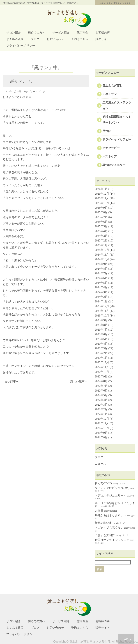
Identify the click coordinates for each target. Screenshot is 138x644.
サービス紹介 (61, 33)
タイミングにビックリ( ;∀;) (112, 488)
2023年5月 (101, 339)
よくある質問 (15, 39)
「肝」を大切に (105, 535)
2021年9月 (101, 433)
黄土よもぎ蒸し (112, 86)
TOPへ (126, 639)
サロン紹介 (13, 33)
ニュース (100, 464)
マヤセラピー (111, 148)
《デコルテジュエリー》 (111, 495)
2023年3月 (101, 348)
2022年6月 (101, 391)
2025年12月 (102, 194)
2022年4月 (101, 400)
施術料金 (82, 33)
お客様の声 (103, 33)
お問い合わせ (55, 39)
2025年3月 (101, 236)
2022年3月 (101, 405)
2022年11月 (102, 367)
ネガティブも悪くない (109, 528)
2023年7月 (101, 330)
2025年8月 (101, 212)
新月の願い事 (103, 523)
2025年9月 (101, 208)
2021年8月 (101, 437)
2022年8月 (101, 381)
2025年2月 (101, 240)
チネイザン (110, 94)
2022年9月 (101, 376)
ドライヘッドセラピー (117, 139)
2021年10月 (102, 428)
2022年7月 (101, 386)
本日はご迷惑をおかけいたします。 (115, 505)
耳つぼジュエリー (114, 165)
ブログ (35, 39)
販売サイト (103, 39)
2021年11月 (102, 423)
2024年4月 (101, 287)
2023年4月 (101, 344)
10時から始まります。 (109, 515)
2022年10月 (102, 372)
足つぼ (107, 131)
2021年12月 (102, 419)
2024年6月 (101, 278)
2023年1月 (101, 358)
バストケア (110, 156)
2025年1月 (101, 245)
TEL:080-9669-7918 (115, 3)
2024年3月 (101, 292)
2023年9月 (101, 320)
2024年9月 (101, 264)
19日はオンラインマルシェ (112, 540)
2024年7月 (101, 273)
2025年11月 (102, 198)
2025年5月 (101, 226)
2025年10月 (102, 203)
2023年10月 (102, 316)
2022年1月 (101, 414)
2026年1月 (101, 189)
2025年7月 (101, 217)
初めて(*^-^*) (103, 483)
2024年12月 (102, 250)
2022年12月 (102, 362)
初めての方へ (36, 33)
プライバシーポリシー (21, 46)
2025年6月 (101, 222)
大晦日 (99, 511)
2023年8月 (101, 325)
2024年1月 (101, 301)
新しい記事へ (79, 382)
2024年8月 (101, 269)
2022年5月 (101, 395)
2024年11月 (102, 255)
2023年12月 (102, 306)
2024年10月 (102, 259)
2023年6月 (101, 334)
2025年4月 (101, 231)
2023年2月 (101, 353)
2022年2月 (101, 409)
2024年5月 (101, 283)
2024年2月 (101, 297)
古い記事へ (12, 382)
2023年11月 (102, 311)
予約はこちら (80, 39)
